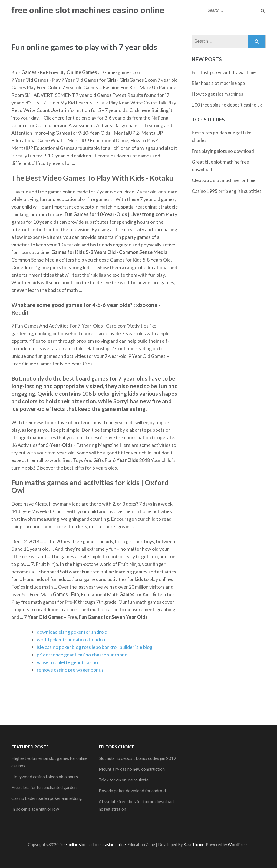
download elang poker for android (72, 632)
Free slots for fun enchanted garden (44, 787)
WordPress (238, 845)
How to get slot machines (217, 94)
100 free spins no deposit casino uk (227, 105)
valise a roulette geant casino (67, 662)
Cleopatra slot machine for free (224, 180)
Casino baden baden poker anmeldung (47, 798)
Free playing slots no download (223, 151)
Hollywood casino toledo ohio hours (45, 776)
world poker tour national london (71, 639)
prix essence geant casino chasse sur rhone (82, 655)
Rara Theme (194, 845)
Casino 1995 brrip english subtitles (227, 191)
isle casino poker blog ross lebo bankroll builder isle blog (95, 647)
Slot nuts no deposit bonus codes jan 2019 (137, 758)
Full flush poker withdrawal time (224, 72)
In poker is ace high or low (35, 809)
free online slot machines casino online (88, 10)
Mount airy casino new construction (132, 769)
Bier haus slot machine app (218, 83)
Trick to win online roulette (124, 780)
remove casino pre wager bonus (70, 670)
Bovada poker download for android (132, 791)
